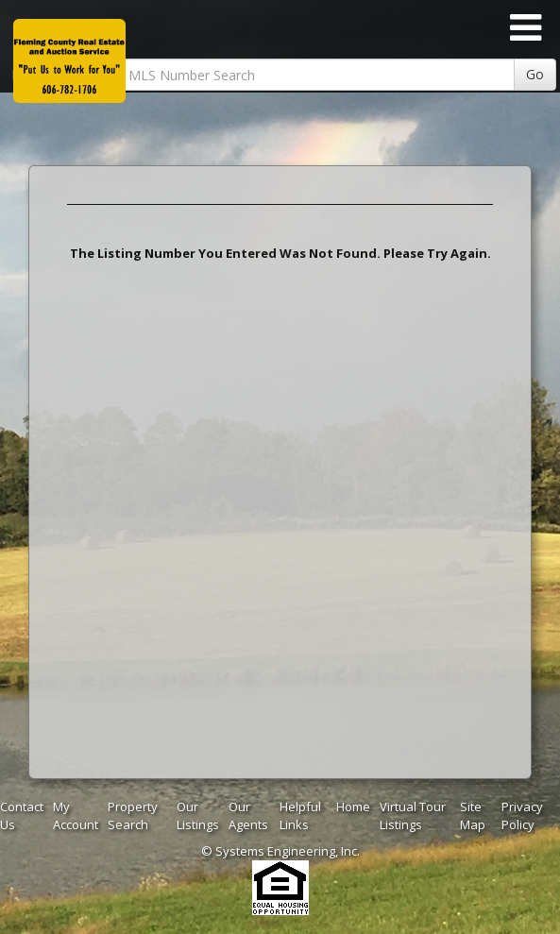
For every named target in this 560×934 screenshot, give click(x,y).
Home (353, 807)
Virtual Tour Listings (413, 815)
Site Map (473, 815)
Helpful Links (300, 815)
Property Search (133, 815)
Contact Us (22, 815)
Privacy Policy (522, 815)
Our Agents (248, 815)
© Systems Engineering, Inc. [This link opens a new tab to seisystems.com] (280, 851)
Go (535, 74)
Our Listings (198, 815)
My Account (76, 815)
